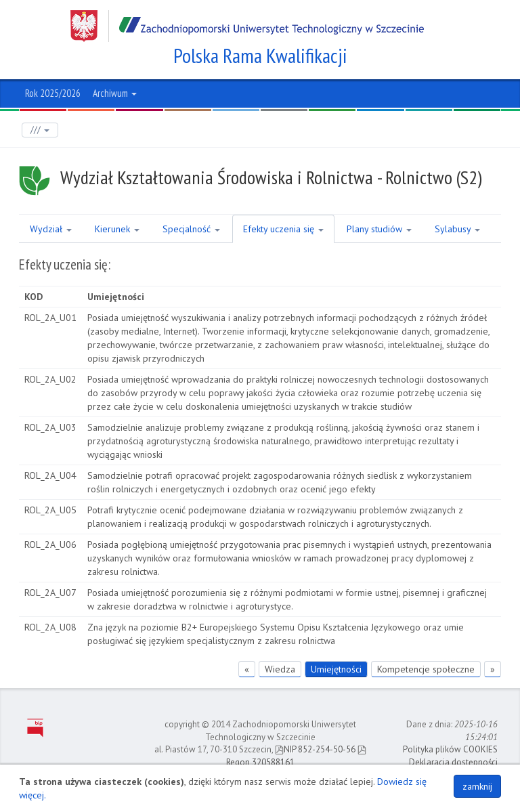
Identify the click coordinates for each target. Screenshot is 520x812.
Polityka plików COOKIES (450, 749)
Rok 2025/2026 (53, 93)
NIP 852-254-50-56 (315, 749)
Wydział (51, 229)
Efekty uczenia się (283, 229)
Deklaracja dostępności (453, 762)
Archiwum (115, 93)
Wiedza (280, 669)
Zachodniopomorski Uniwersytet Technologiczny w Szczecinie (247, 26)
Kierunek (117, 229)
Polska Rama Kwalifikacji (260, 56)
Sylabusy (457, 229)
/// (40, 130)
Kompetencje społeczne (426, 669)
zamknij (477, 786)
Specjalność (191, 229)
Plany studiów (379, 229)
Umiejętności (336, 669)
